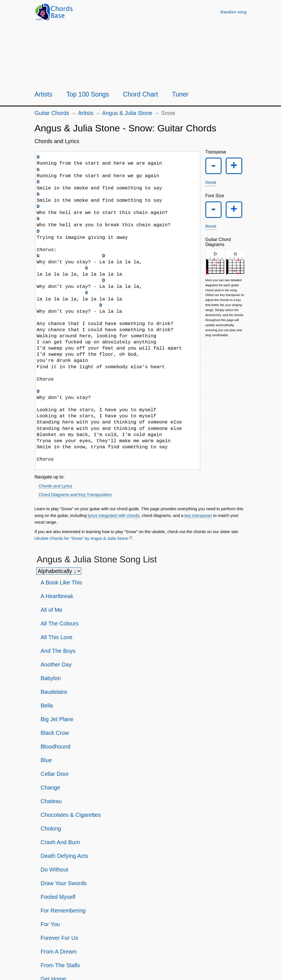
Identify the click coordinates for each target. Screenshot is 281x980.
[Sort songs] (59, 571)
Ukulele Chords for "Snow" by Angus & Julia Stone (81, 538)
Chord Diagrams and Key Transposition (75, 494)
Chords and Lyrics (56, 486)
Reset (211, 184)
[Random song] (233, 12)
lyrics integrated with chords (113, 515)
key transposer (198, 515)
